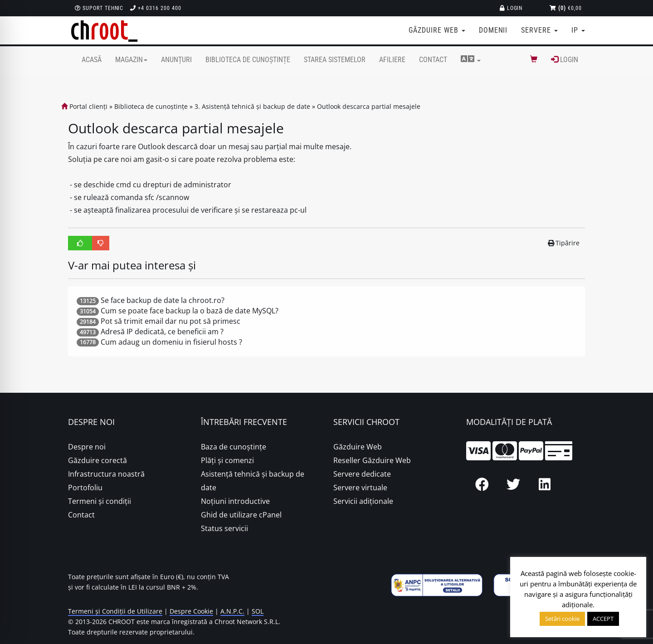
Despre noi (87, 447)
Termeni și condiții (100, 501)
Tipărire (564, 243)
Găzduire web (437, 30)
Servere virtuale (360, 488)
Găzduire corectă (97, 460)
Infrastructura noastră (106, 474)
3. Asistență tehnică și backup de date (252, 106)
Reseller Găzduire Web (372, 460)
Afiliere (392, 60)
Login (511, 8)
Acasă (92, 60)
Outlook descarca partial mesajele (369, 106)
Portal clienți (84, 106)
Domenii (493, 30)
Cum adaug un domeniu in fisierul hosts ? (171, 342)
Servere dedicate (362, 474)
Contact (433, 60)
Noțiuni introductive (235, 501)
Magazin (131, 60)
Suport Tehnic (99, 8)
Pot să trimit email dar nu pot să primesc (171, 321)
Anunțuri (176, 60)
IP (578, 30)
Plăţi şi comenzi (227, 460)
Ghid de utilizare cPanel (241, 515)
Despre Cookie (191, 611)
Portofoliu (85, 488)
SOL (258, 611)
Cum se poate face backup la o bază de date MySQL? (190, 311)
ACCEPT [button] (603, 619)
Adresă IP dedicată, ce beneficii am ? (162, 332)
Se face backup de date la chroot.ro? (163, 300)
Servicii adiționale (363, 501)
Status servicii (224, 528)
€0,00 (566, 8)
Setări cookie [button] (562, 619)
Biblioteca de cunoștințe (248, 60)
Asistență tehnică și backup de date (253, 481)
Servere (539, 30)
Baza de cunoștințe (234, 447)
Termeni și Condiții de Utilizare (115, 611)
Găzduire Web (358, 447)
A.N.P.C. (232, 611)
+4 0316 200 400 (156, 8)
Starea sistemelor (335, 60)
